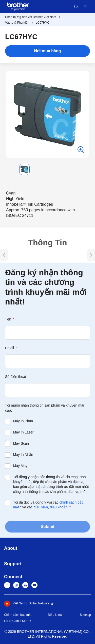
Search (76, 7)
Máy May (20, 466)
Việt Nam (15, 604)
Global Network (39, 603)
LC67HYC (43, 23)
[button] (10, 169)
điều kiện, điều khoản (51, 507)
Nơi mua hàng (47, 51)
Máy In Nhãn (23, 455)
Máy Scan (21, 443)
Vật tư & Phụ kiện (17, 23)
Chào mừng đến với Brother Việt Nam (31, 17)
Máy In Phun (23, 421)
